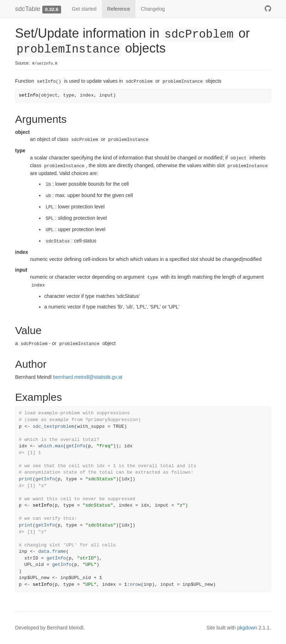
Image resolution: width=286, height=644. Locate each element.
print (26, 479)
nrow (135, 585)
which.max (51, 446)
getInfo (76, 446)
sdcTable (28, 9)
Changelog (153, 9)
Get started (84, 9)
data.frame (52, 552)
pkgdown (247, 628)
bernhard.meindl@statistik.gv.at (88, 377)
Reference (119, 9)
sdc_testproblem (53, 427)
